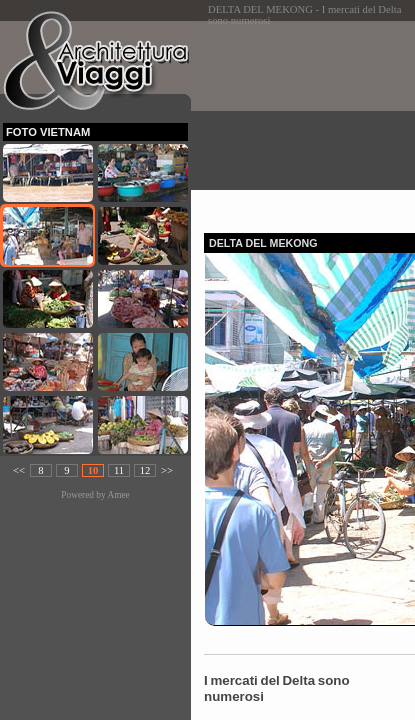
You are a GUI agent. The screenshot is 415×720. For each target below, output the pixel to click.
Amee (118, 495)
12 (145, 470)
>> (167, 470)
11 (119, 470)
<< (19, 470)
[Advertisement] (309, 121)
